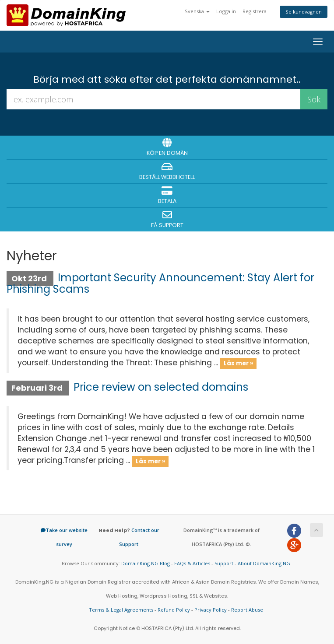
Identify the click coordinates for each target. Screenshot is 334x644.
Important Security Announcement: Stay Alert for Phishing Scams (160, 283)
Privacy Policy (211, 610)
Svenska (197, 11)
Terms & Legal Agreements (121, 610)
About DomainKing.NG (264, 563)
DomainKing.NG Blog (146, 563)
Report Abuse (247, 610)
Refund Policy (174, 610)
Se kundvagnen (304, 12)
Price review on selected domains (161, 387)
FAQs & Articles (192, 563)
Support (224, 563)
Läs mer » (238, 363)
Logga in (226, 11)
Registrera (255, 11)
